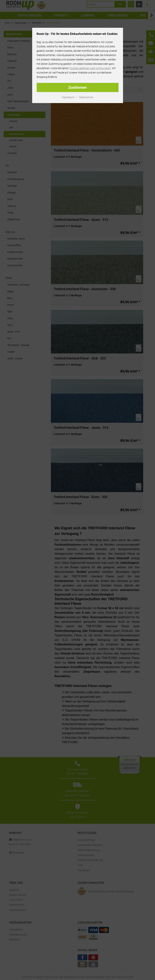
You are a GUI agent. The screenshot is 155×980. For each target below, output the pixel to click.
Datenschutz (86, 97)
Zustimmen (77, 87)
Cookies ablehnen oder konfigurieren (90, 68)
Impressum (68, 97)
